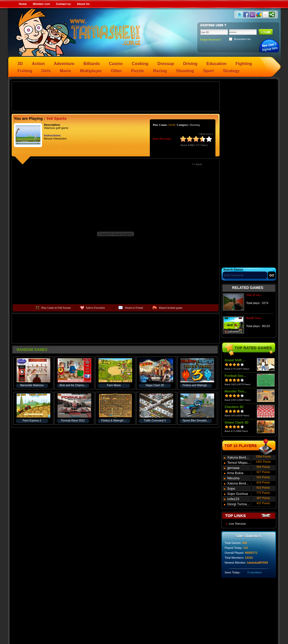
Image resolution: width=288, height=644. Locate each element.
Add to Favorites (95, 308)
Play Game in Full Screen (56, 308)
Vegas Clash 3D (155, 385)
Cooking (140, 64)
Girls (46, 71)
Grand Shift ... (235, 360)
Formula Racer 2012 (73, 421)
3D (20, 64)
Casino (116, 64)
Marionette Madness (32, 385)
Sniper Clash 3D (237, 423)
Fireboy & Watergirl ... (114, 421)
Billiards (92, 64)
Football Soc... (235, 376)
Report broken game (171, 308)
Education (217, 64)
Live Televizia (237, 524)
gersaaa (233, 468)
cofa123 (233, 499)
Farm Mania (114, 385)
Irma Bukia (235, 473)
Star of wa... (254, 295)
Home (23, 4)
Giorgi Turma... (238, 504)
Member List (41, 4)
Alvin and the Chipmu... (73, 385)
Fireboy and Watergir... (196, 385)
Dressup (166, 64)
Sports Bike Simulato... (196, 421)
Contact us (63, 4)
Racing (160, 71)
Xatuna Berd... (238, 457)
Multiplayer (91, 71)
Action (38, 64)
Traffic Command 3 (155, 421)
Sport (208, 71)
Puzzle (138, 71)
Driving (190, 64)
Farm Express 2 (32, 421)
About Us (83, 4)
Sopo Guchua (238, 494)
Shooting (185, 71)
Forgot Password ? (211, 39)
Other (117, 71)
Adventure (64, 64)
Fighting (244, 64)
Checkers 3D (234, 407)
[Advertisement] (116, 96)
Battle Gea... (254, 318)
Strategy (231, 71)
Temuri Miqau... (239, 463)
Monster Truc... (236, 391)
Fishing (25, 71)
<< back (197, 164)
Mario (65, 71)
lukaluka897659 (258, 563)
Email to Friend (134, 308)
